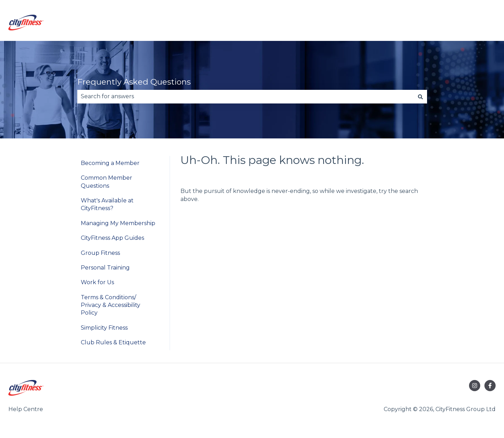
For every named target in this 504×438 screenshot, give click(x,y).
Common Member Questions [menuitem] (107, 182)
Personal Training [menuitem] (105, 268)
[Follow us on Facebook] (490, 386)
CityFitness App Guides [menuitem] (112, 238)
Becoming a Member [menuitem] (110, 163)
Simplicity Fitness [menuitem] (104, 328)
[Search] (420, 96)
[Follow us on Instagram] (475, 386)
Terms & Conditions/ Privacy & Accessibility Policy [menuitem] (111, 305)
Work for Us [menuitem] (97, 282)
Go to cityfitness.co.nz (459, 24)
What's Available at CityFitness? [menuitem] (107, 204)
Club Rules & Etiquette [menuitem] (113, 342)
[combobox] (246, 96)
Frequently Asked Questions (134, 82)
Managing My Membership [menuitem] (118, 223)
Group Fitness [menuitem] (100, 253)
